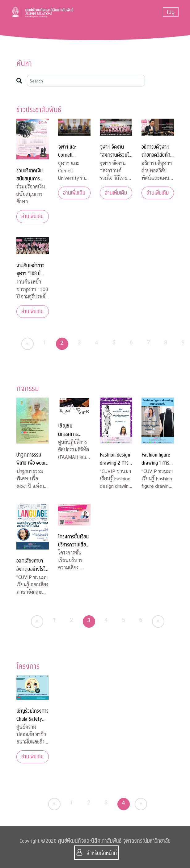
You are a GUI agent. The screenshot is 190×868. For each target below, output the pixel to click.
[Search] (86, 81)
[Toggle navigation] (171, 12)
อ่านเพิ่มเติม (32, 216)
